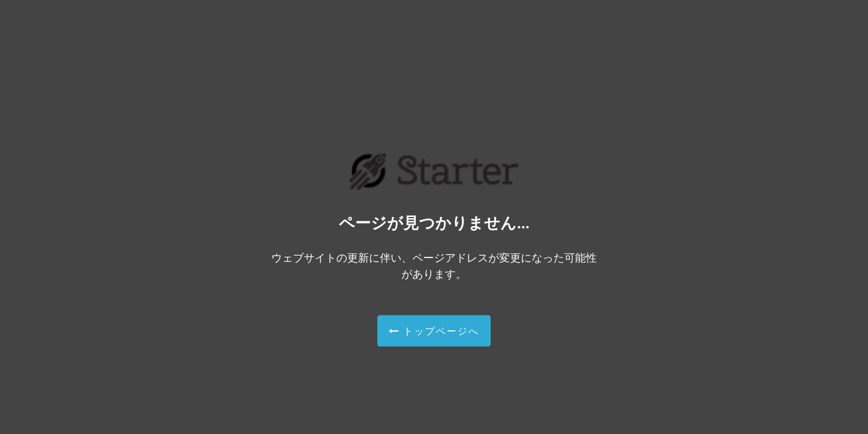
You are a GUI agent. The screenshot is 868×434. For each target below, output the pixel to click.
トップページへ (434, 330)
